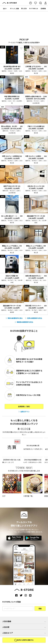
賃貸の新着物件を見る (15, 318)
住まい (5, 8)
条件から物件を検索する (24, 640)
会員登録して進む (24, 406)
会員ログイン (25, 412)
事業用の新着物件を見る (25, 322)
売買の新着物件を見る (35, 318)
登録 (40, 609)
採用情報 (43, 8)
